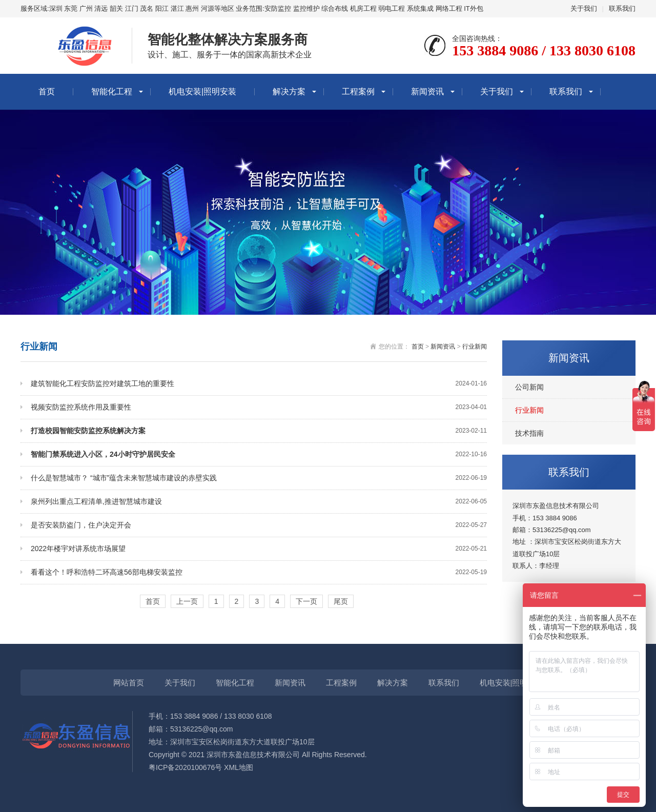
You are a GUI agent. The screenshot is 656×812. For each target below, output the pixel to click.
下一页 (306, 601)
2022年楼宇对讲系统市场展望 (259, 549)
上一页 (187, 601)
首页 (47, 92)
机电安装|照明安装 (202, 92)
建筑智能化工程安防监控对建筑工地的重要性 (259, 384)
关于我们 (584, 8)
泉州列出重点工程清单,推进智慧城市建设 (259, 502)
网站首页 (129, 683)
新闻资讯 (427, 92)
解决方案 (289, 92)
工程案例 (358, 92)
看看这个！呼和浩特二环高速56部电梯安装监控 (259, 572)
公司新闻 (529, 387)
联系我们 (622, 8)
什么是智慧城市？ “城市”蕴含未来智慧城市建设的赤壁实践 (259, 478)
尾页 (341, 601)
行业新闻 (529, 410)
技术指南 (529, 433)
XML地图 (239, 767)
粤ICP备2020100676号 (185, 767)
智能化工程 (112, 92)
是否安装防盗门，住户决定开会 (259, 525)
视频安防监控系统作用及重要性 (259, 407)
